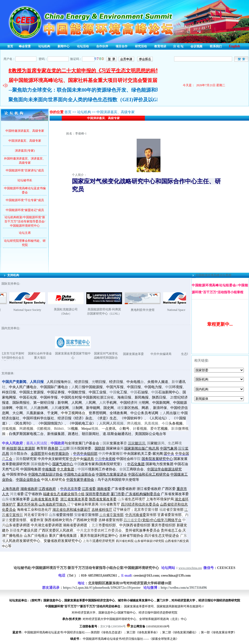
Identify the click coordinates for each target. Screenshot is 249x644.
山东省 (7, 499)
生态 (171, 443)
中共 (102, 454)
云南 (103, 515)
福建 (163, 510)
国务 (74, 448)
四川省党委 (132, 520)
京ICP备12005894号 (113, 626)
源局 (142, 443)
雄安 (121, 408)
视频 (120, 423)
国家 (106, 443)
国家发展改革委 (145, 354)
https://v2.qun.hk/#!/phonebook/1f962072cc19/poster (102, 588)
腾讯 (130, 423)
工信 (63, 448)
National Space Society (38, 310)
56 (69, 429)
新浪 (175, 429)
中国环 (83, 469)
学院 (137, 459)
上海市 (87, 541)
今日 (165, 423)
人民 (103, 403)
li (63, 429)
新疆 (13, 530)
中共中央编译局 (172, 354)
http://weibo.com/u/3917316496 (184, 588)
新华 (175, 382)
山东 (121, 499)
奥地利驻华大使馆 (154, 310)
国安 (182, 448)
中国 (169, 387)
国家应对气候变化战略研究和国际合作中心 (117, 358)
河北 (13, 494)
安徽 (78, 515)
